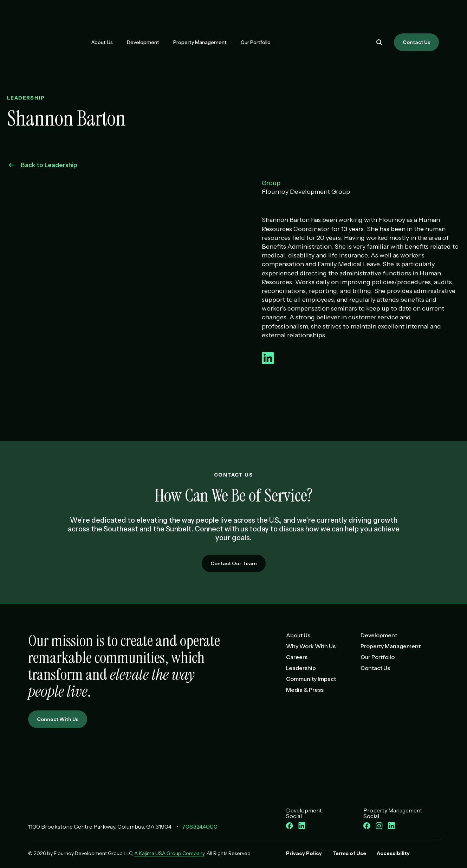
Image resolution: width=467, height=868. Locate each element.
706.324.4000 (200, 826)
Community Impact (311, 679)
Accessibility (393, 853)
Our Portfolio (256, 42)
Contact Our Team (234, 563)
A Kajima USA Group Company (169, 853)
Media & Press (305, 690)
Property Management (200, 42)
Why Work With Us (311, 646)
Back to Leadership (43, 165)
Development (143, 42)
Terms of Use (349, 853)
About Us (102, 42)
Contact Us (416, 42)
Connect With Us (58, 719)
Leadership (301, 668)
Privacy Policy (304, 853)
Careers (297, 657)
